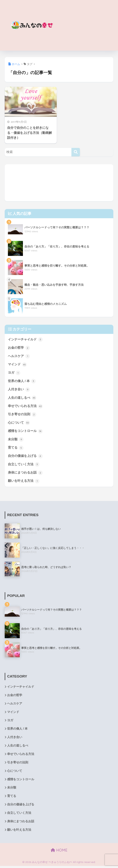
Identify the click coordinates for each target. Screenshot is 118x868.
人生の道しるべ (22, 398)
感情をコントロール (25, 432)
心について (19, 423)
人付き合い (19, 390)
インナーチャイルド (25, 340)
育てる (16, 449)
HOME (59, 852)
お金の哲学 (19, 348)
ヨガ (14, 373)
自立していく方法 (24, 465)
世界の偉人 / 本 (22, 382)
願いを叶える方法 (24, 482)
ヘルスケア (19, 356)
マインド (17, 365)
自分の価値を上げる (25, 457)
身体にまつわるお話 (25, 474)
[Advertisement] (86, 25)
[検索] (76, 152)
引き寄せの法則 (22, 415)
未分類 (16, 440)
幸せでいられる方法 (25, 407)
